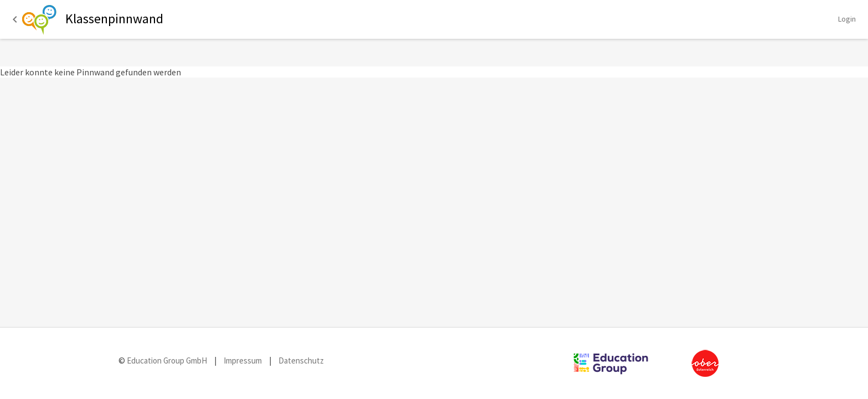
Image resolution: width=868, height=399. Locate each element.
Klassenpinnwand (114, 19)
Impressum (243, 360)
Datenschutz (301, 360)
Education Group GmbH (166, 360)
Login (847, 19)
